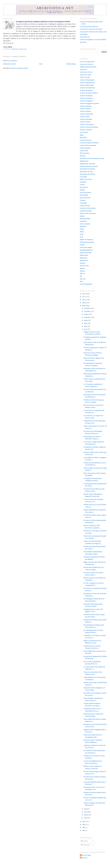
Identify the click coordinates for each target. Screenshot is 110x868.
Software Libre (84, 266)
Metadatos (83, 226)
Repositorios (84, 258)
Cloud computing (85, 148)
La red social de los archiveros (89, 26)
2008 (84, 306)
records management (86, 284)
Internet (82, 216)
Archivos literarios (85, 109)
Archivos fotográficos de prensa (89, 103)
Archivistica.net (55, 8)
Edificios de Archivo (86, 179)
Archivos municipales (86, 114)
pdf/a (81, 281)
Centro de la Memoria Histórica (89, 143)
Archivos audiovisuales (87, 85)
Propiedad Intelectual (86, 250)
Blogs (82, 135)
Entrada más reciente (9, 64)
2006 (84, 825)
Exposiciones (84, 187)
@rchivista (83, 42)
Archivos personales (86, 119)
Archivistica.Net (85, 37)
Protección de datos (86, 253)
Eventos (82, 185)
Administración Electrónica (88, 67)
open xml (83, 279)
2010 (84, 300)
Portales (82, 245)
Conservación (84, 151)
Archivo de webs (85, 77)
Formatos (83, 200)
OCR (81, 237)
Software (83, 263)
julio (86, 323)
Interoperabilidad (85, 219)
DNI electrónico (85, 153)
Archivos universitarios (87, 124)
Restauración (84, 260)
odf (81, 276)
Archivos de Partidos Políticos (89, 93)
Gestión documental (86, 211)
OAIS (82, 234)
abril (86, 809)
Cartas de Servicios (86, 140)
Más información (8, 43)
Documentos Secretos (86, 172)
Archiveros (83, 69)
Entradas (84, 841)
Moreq (82, 229)
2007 (84, 822)
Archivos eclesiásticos (87, 98)
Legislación (83, 221)
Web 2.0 (82, 274)
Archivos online (85, 117)
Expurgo (82, 190)
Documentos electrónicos (87, 174)
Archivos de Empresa (86, 90)
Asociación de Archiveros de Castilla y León (93, 32)
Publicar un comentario (10, 61)
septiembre (87, 317)
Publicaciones (84, 255)
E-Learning (83, 177)
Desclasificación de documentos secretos (92, 158)
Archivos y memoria (86, 130)
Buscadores (83, 137)
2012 (84, 294)
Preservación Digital (86, 247)
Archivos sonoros (85, 122)
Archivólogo (84, 34)
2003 (84, 830)
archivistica (84, 858)
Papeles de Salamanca (86, 240)
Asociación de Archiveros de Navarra (91, 29)
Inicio (41, 64)
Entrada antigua (71, 64)
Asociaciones (84, 132)
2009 (84, 303)
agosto (86, 320)
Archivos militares (85, 111)
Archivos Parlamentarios (87, 80)
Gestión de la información (88, 208)
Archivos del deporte (86, 96)
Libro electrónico (85, 224)
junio (86, 326)
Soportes (82, 268)
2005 (84, 828)
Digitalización (84, 161)
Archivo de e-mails (86, 75)
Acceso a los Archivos (87, 64)
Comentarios (86, 845)
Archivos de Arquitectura (87, 88)
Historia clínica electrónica (88, 213)
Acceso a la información (87, 62)
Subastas (82, 271)
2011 (84, 297)
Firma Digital (84, 195)
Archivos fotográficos (86, 101)
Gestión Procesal (85, 206)
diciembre (87, 308)
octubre (86, 314)
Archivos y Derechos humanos (89, 127)
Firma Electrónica (85, 198)
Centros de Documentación (88, 145)
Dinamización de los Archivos (89, 166)
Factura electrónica (86, 192)
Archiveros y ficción (86, 72)
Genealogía (83, 203)
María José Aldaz (86, 855)
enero (86, 818)
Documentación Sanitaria (87, 169)
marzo (86, 812)
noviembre (87, 311)
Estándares (83, 182)
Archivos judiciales (19, 49)
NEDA (82, 232)
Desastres (83, 156)
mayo (86, 329)
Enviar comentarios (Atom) (20, 68)
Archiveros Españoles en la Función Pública (93, 40)
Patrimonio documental (87, 242)
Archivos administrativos (87, 83)
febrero (86, 815)
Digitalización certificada (87, 164)
